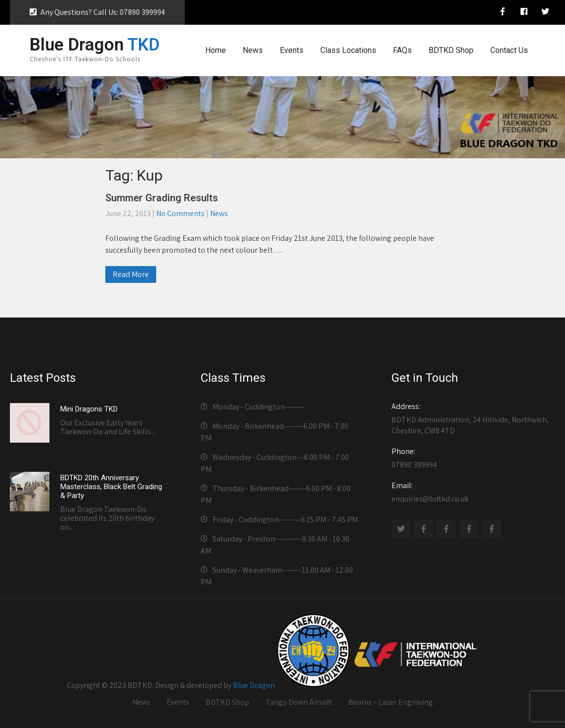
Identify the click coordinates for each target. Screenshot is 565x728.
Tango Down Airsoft (299, 702)
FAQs (402, 50)
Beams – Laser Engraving (391, 702)
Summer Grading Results (162, 198)
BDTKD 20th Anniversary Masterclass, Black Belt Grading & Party (111, 487)
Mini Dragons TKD (89, 409)
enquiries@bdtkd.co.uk (471, 492)
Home (216, 50)
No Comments (180, 213)
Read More (131, 274)
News (253, 50)
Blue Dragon (254, 685)
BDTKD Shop (451, 50)
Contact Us (509, 50)
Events (292, 50)
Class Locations (348, 50)
